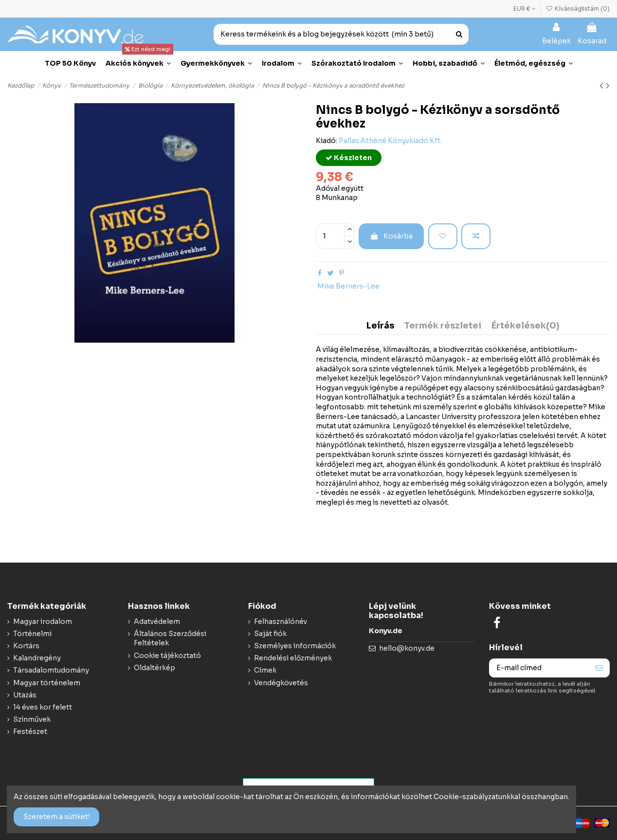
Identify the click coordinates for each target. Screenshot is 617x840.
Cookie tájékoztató (167, 656)
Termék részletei (443, 326)
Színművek (32, 719)
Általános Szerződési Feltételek (170, 639)
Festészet (30, 731)
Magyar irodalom (43, 621)
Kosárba (391, 236)
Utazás (25, 695)
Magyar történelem (47, 683)
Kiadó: (327, 141)
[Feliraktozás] (599, 668)
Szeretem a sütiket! (57, 817)
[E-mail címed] (539, 668)
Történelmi (32, 634)
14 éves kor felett (43, 707)
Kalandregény (37, 658)
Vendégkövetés (281, 683)
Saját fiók (270, 634)
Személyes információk (295, 646)
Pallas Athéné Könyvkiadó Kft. (390, 141)
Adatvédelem (157, 621)
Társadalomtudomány (51, 670)
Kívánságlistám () (578, 9)
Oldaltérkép (154, 668)
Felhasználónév (281, 621)
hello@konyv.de (407, 648)
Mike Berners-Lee (348, 286)
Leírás (380, 326)
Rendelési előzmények (293, 658)
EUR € (525, 9)
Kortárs (26, 646)
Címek (265, 670)
